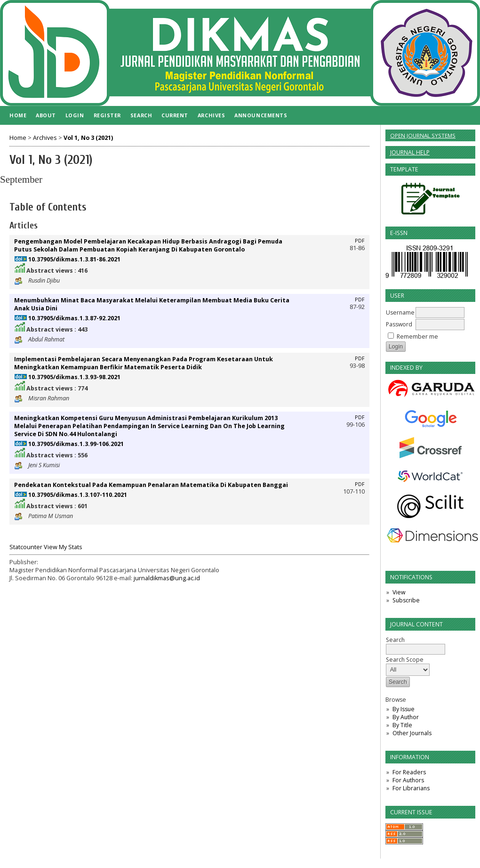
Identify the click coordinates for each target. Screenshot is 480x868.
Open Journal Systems (423, 135)
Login (75, 115)
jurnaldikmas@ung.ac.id (167, 578)
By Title (402, 725)
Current (175, 115)
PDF (360, 241)
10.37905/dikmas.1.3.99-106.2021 (76, 444)
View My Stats (63, 547)
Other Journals (412, 733)
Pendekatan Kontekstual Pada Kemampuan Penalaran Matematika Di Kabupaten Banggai (151, 485)
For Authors (408, 780)
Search (141, 115)
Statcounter (26, 547)
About (46, 115)
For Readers (409, 772)
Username (400, 312)
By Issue (404, 709)
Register (107, 115)
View (399, 592)
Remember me (417, 337)
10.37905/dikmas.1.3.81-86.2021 (74, 259)
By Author (406, 717)
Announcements (261, 115)
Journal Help (410, 152)
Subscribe (406, 600)
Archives (211, 115)
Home (18, 115)
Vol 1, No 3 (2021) (88, 138)
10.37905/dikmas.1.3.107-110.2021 (78, 495)
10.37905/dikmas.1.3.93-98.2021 (74, 377)
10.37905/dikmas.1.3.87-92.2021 (74, 318)
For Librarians (411, 788)
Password (399, 324)
